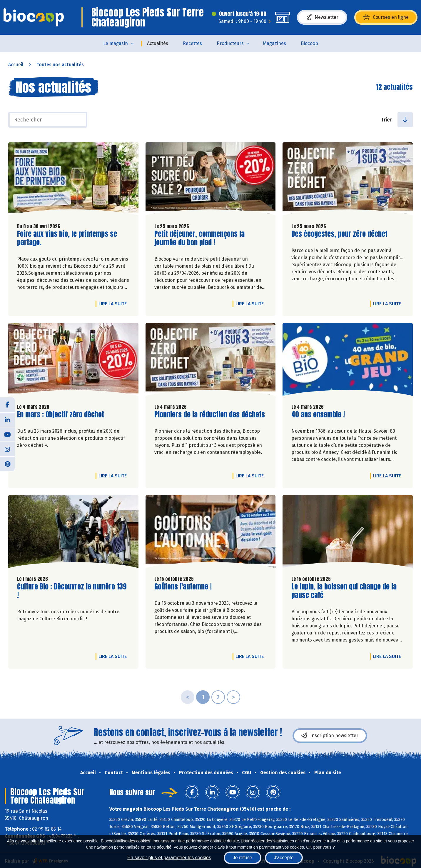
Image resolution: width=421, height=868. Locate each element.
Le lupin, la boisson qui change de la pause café (344, 591)
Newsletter (322, 17)
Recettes (192, 43)
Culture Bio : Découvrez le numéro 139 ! (72, 591)
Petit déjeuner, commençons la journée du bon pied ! (199, 238)
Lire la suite (114, 304)
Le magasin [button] (116, 43)
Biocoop (309, 43)
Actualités (158, 43)
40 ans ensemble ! (318, 415)
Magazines (274, 43)
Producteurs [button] (230, 43)
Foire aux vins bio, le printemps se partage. (67, 238)
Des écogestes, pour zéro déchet (339, 234)
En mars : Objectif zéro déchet (61, 415)
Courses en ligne (386, 17)
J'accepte (284, 858)
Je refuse (243, 858)
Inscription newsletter (330, 736)
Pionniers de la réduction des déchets (210, 415)
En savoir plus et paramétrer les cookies (169, 858)
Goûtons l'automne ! (183, 587)
